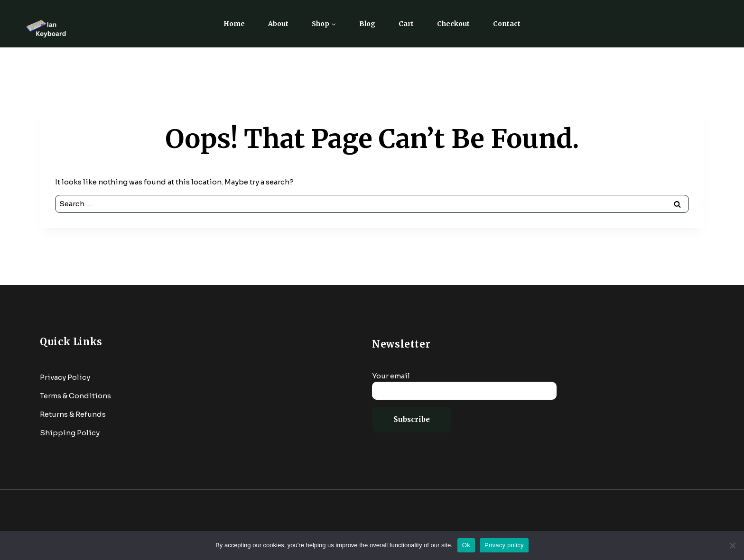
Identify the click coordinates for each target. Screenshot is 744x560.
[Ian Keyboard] (47, 24)
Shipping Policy (70, 433)
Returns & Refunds (73, 414)
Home (234, 24)
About (278, 24)
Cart (406, 24)
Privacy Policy (65, 377)
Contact (507, 24)
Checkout (453, 24)
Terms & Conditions (75, 396)
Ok (466, 545)
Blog (367, 24)
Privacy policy (504, 545)
